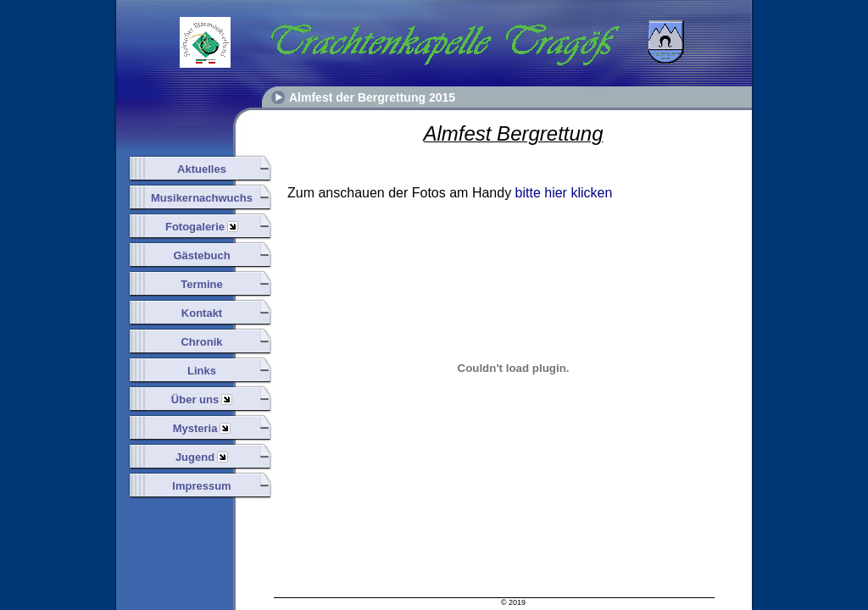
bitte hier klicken (564, 193)
